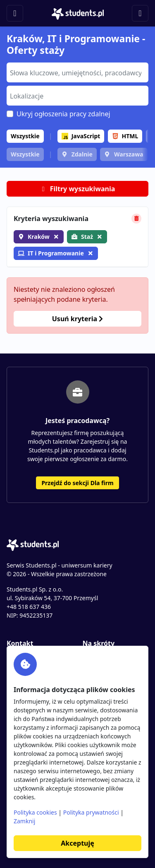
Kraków (39, 237)
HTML (125, 136)
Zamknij (24, 821)
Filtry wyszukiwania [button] (78, 189)
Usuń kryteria (77, 319)
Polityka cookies (35, 812)
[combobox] (77, 72)
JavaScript (81, 136)
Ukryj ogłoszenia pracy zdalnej (63, 114)
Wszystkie (25, 136)
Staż (87, 237)
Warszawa (129, 154)
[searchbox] (76, 72)
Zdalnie (82, 154)
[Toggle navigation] (15, 13)
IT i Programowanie (51, 253)
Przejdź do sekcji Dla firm (77, 483)
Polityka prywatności (91, 812)
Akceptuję (77, 843)
